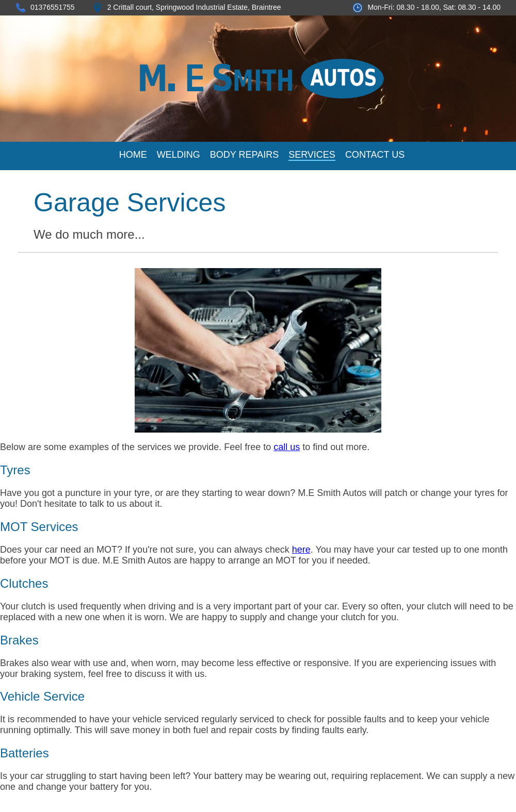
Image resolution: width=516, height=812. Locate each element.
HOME (133, 155)
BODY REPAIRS (244, 155)
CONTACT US (375, 155)
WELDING (179, 155)
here (301, 550)
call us (287, 447)
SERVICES (312, 155)
